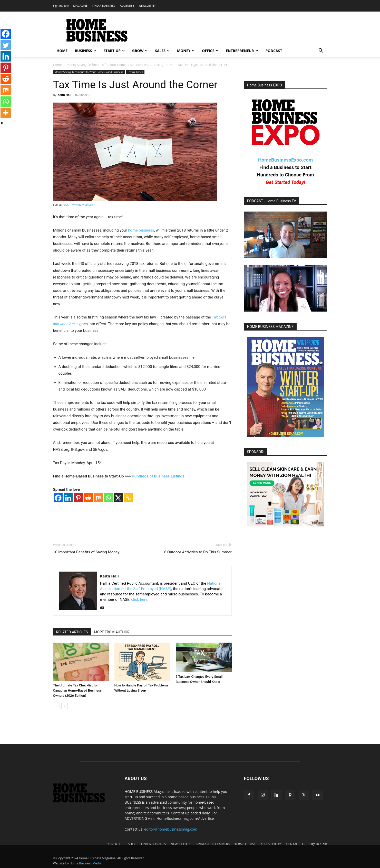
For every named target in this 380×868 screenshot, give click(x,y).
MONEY (186, 51)
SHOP (132, 844)
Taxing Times (163, 65)
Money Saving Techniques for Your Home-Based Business (108, 65)
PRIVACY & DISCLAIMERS (212, 844)
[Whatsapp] (108, 498)
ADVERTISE (127, 6)
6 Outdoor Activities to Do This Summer (198, 552)
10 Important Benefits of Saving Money (86, 552)
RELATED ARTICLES (72, 632)
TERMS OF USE (245, 844)
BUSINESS (85, 51)
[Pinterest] (78, 498)
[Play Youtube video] (286, 235)
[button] (321, 51)
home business (141, 230)
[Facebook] (58, 498)
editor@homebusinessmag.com (171, 829)
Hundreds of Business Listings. (159, 476)
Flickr (66, 205)
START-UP (114, 51)
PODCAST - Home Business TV (272, 201)
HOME (62, 51)
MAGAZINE (80, 6)
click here (139, 600)
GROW (140, 51)
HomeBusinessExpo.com (285, 160)
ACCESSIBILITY (271, 844)
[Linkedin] (68, 498)
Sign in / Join (61, 6)
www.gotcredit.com (83, 205)
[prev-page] (56, 706)
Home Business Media (85, 863)
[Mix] (98, 498)
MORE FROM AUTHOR (112, 632)
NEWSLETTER (147, 6)
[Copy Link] (128, 498)
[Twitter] (6, 45)
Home (57, 65)
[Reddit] (88, 498)
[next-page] (65, 706)
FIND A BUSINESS (104, 6)
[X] (118, 498)
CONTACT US (295, 844)
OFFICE (210, 51)
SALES (162, 51)
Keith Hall (64, 95)
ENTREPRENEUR (242, 51)
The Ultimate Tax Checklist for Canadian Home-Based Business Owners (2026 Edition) (77, 690)
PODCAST (274, 51)
